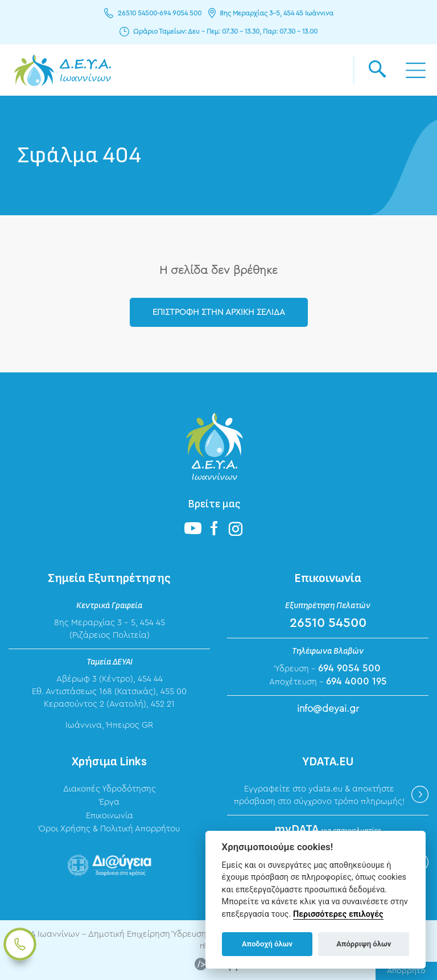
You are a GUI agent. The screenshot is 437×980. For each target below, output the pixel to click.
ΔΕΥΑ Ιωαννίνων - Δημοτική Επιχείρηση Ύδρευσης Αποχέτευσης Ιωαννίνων (63, 70)
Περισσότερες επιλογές (338, 914)
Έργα (110, 802)
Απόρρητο (406, 971)
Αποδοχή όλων (267, 944)
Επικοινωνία (110, 816)
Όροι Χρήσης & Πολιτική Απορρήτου (109, 829)
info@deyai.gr (328, 709)
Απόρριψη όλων (364, 944)
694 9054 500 (180, 13)
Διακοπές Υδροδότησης (110, 789)
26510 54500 (137, 13)
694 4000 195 (356, 681)
